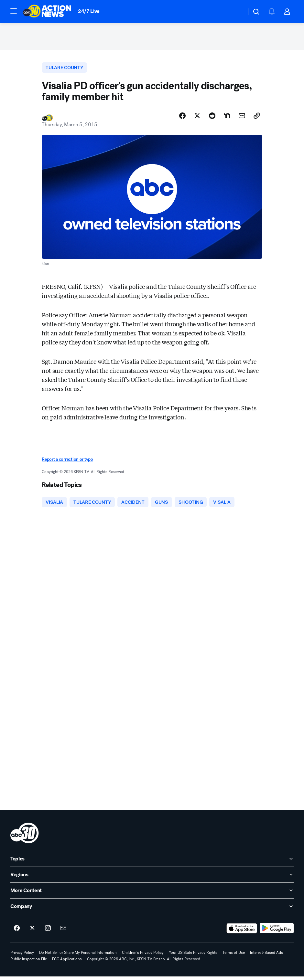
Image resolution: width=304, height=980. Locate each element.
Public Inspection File (29, 963)
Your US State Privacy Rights (193, 956)
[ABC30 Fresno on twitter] (32, 932)
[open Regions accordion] (152, 878)
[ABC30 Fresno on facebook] (17, 932)
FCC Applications (67, 963)
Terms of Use (234, 956)
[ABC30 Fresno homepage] (47, 12)
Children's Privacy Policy (143, 956)
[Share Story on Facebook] (182, 119)
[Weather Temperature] (236, 12)
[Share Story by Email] (242, 119)
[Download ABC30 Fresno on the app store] (242, 932)
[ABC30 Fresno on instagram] (48, 932)
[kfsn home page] (25, 837)
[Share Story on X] (197, 119)
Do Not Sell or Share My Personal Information (78, 956)
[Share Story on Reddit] (212, 119)
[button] (14, 11)
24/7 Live (89, 11)
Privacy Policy (22, 956)
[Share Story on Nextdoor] (227, 119)
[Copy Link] (257, 119)
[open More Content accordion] (152, 894)
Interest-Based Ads (266, 956)
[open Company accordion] (152, 910)
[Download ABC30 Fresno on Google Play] (277, 932)
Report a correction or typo (67, 462)
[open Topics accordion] (152, 862)
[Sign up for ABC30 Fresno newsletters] (63, 932)
